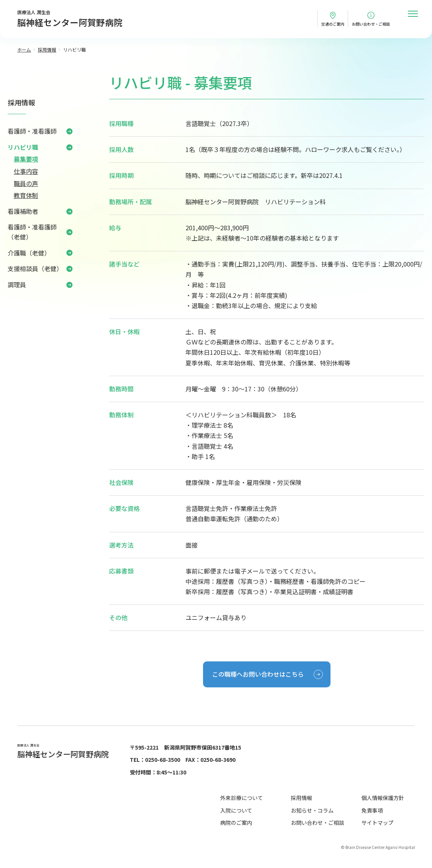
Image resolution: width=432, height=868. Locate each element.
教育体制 (26, 195)
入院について (236, 810)
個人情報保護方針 (383, 798)
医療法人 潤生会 (70, 19)
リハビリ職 (23, 147)
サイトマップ (377, 823)
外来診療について (242, 798)
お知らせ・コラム (312, 810)
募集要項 (26, 159)
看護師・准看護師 (32, 131)
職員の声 (26, 183)
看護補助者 (23, 211)
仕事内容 (26, 171)
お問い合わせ (371, 24)
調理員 (17, 284)
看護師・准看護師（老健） (32, 232)
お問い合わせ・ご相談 (318, 823)
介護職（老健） (29, 253)
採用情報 (21, 102)
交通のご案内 (333, 24)
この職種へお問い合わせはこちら (258, 674)
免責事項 (372, 810)
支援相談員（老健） (35, 268)
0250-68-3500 (163, 760)
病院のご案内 (236, 823)
